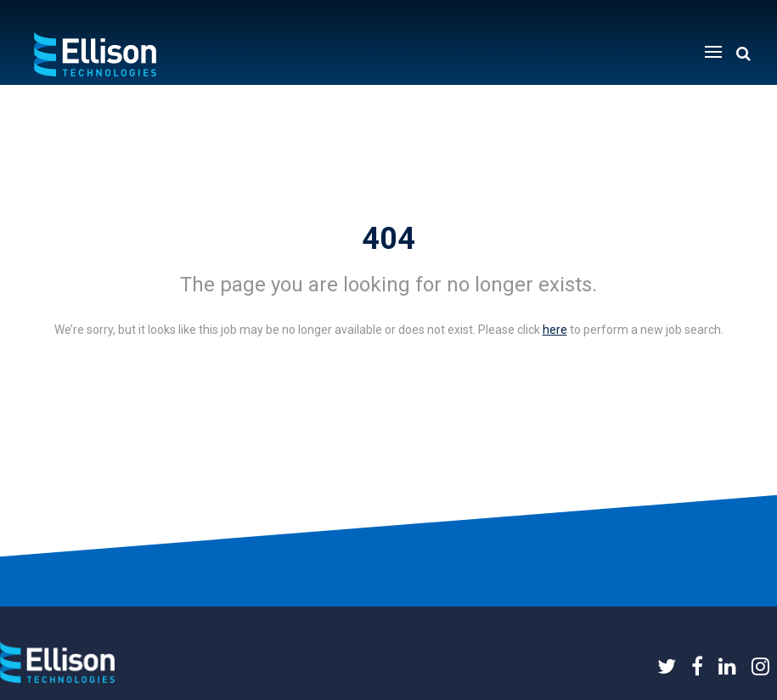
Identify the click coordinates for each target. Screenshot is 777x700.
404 (388, 239)
